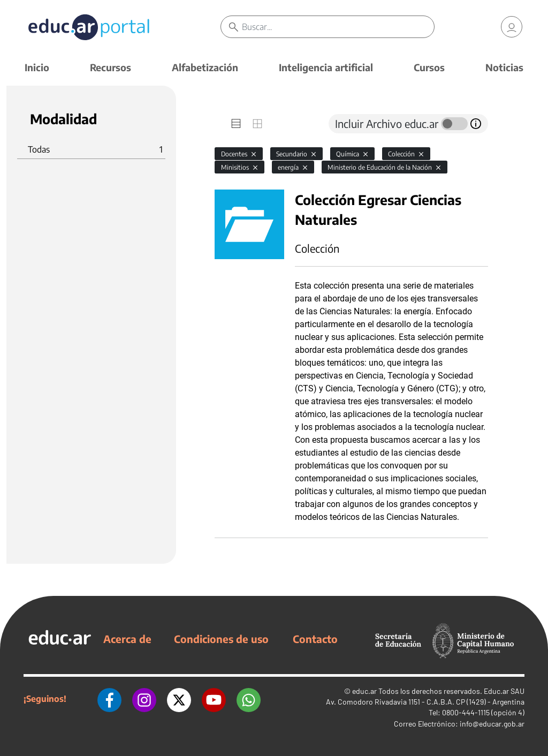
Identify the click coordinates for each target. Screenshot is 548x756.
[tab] (236, 124)
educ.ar (364, 691)
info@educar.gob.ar (492, 724)
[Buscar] (338, 27)
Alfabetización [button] (205, 67)
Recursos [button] (111, 67)
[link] (512, 27)
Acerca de (127, 639)
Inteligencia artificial (326, 67)
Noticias (504, 67)
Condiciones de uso (221, 639)
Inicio (37, 67)
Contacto (315, 639)
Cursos (429, 67)
